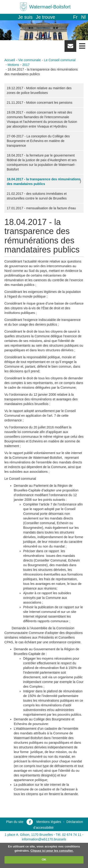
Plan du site (15, 822)
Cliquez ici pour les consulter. (52, 851)
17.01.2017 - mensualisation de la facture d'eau (41, 208)
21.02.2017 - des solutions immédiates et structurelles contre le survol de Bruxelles (37, 196)
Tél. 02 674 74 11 (69, 835)
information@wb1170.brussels (44, 839)
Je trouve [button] (46, 17)
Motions (13, 65)
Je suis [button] (25, 17)
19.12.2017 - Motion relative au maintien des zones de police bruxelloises (39, 90)
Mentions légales (49, 822)
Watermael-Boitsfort (50, 7)
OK (44, 859)
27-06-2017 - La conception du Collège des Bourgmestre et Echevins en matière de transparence (38, 141)
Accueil (10, 60)
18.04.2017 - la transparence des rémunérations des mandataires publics (44, 181)
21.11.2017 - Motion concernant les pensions (40, 103)
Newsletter (70, 48)
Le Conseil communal (60, 60)
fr (75, 17)
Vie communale (29, 60)
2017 (26, 65)
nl (83, 17)
